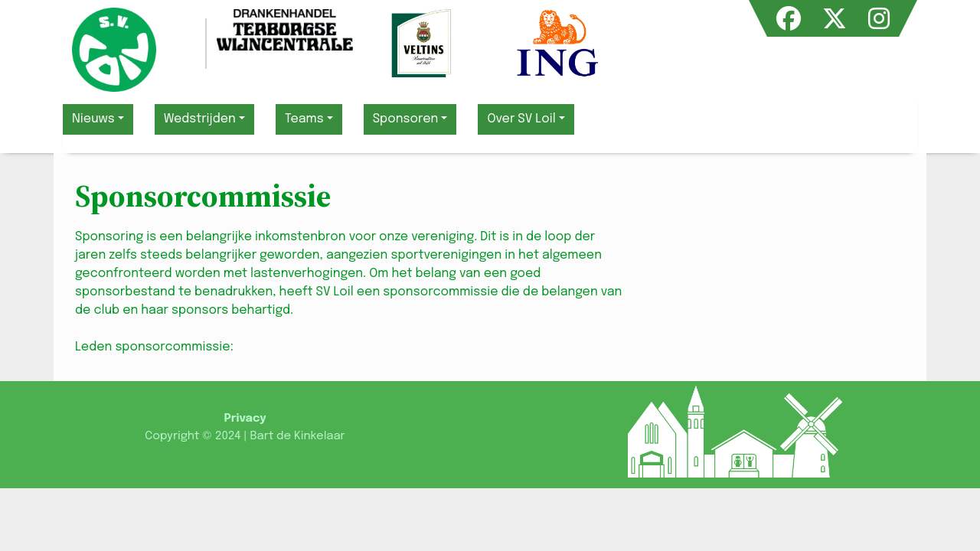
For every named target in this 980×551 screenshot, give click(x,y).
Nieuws (93, 119)
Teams (304, 119)
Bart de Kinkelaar (297, 436)
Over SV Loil (521, 119)
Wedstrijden (200, 119)
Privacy (245, 419)
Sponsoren (406, 119)
